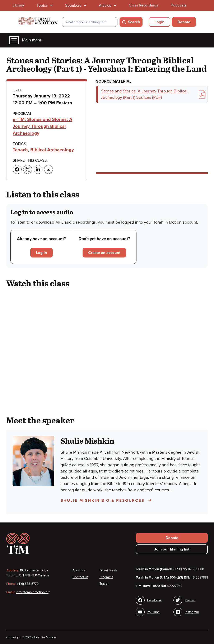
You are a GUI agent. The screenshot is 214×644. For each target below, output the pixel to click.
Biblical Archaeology (52, 150)
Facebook (154, 600)
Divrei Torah (108, 570)
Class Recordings (143, 5)
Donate (184, 22)
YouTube (153, 612)
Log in (41, 253)
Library (18, 5)
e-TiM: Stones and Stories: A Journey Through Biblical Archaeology (43, 126)
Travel (104, 584)
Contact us (80, 577)
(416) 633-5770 (28, 584)
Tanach (20, 150)
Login (159, 22)
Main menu (26, 40)
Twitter (190, 600)
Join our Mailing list (172, 549)
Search (134, 22)
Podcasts (179, 5)
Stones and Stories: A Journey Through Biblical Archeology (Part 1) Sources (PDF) (153, 94)
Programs (106, 577)
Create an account (104, 253)
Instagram (192, 612)
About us (79, 570)
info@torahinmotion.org (33, 592)
